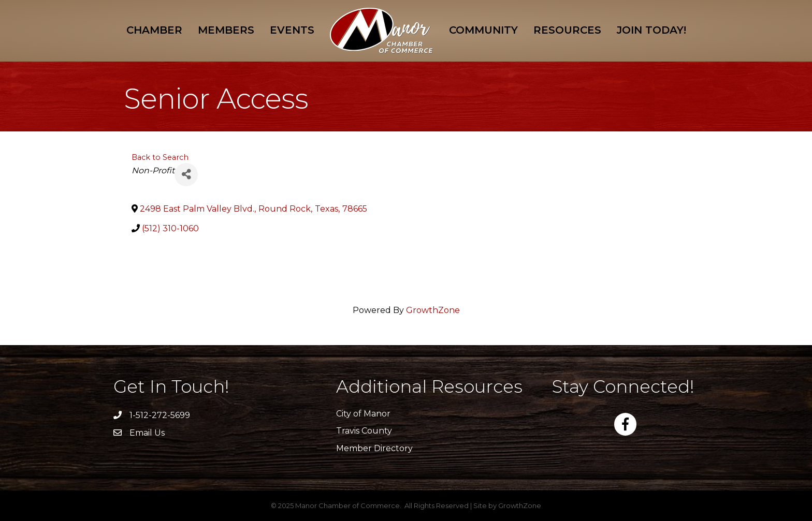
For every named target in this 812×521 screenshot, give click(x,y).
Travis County (364, 431)
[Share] (186, 175)
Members (226, 30)
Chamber (154, 30)
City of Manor (363, 414)
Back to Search (160, 157)
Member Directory (374, 448)
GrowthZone (433, 310)
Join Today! (651, 30)
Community (483, 30)
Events (292, 30)
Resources (567, 30)
